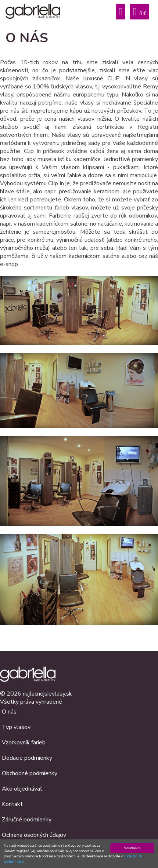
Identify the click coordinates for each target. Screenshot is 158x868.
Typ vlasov (16, 727)
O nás (9, 712)
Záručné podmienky (27, 820)
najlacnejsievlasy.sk (47, 694)
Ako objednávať (22, 789)
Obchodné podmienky (30, 773)
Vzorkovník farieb (24, 743)
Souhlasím (132, 848)
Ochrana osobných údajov (34, 835)
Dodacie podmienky (27, 758)
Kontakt (12, 804)
